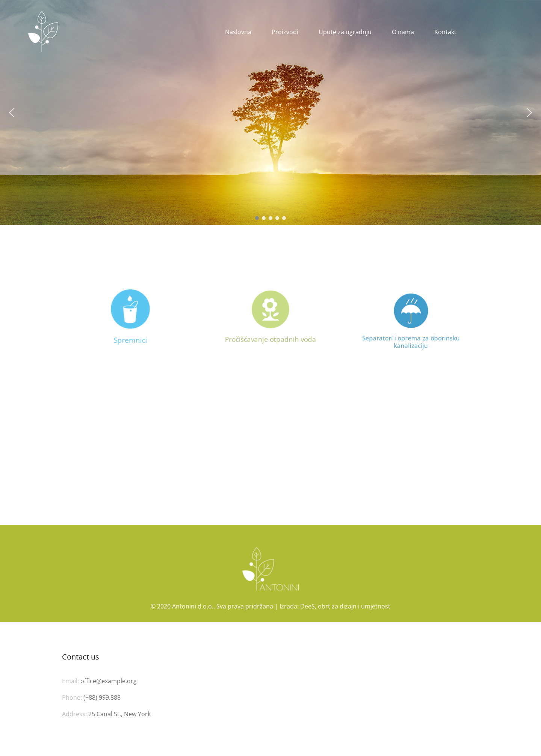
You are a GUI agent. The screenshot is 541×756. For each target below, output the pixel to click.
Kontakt (445, 32)
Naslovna (238, 32)
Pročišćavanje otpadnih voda (270, 338)
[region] (270, 113)
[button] (12, 113)
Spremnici (130, 340)
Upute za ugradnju (345, 32)
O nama (403, 32)
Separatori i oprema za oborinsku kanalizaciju (411, 338)
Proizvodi (285, 32)
